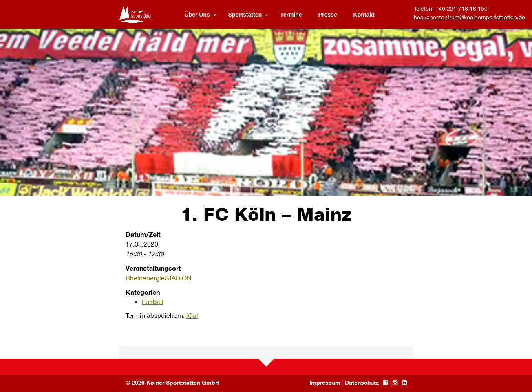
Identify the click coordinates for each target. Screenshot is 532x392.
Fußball (153, 301)
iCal (192, 315)
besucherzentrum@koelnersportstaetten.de (469, 17)
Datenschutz (362, 382)
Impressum (325, 382)
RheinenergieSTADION (159, 278)
